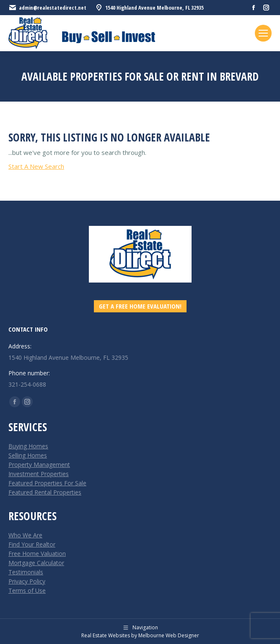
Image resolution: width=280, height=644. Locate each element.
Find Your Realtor (32, 544)
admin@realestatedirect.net (47, 8)
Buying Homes (28, 446)
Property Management (39, 465)
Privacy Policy (27, 581)
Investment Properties (39, 474)
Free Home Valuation (37, 554)
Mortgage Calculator (36, 563)
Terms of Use (27, 590)
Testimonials (26, 572)
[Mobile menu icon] (263, 33)
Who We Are (25, 535)
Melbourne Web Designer (169, 635)
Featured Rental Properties (45, 492)
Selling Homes (28, 455)
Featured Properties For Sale (47, 483)
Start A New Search (36, 166)
